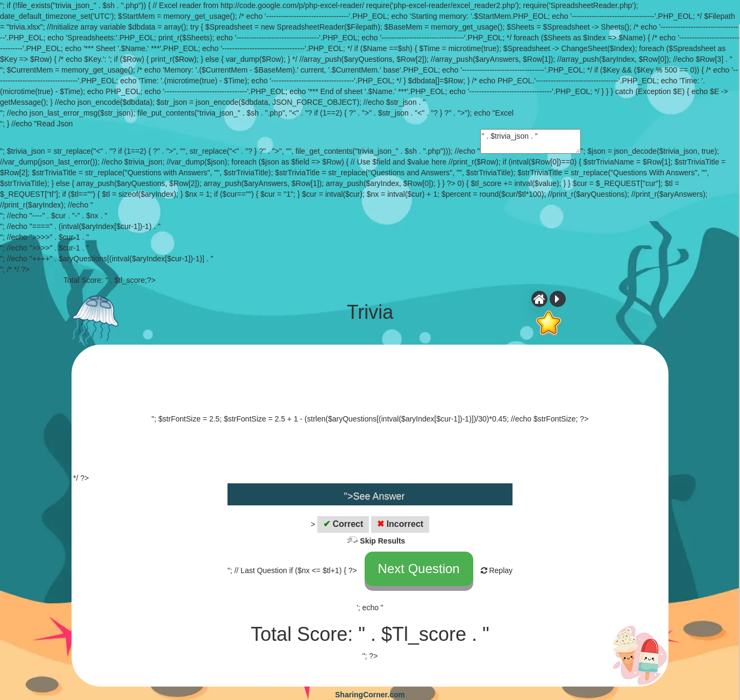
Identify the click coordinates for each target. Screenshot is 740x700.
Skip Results (382, 541)
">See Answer (375, 496)
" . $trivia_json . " (531, 141)
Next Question (419, 569)
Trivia (370, 312)
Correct (343, 524)
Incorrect (400, 524)
